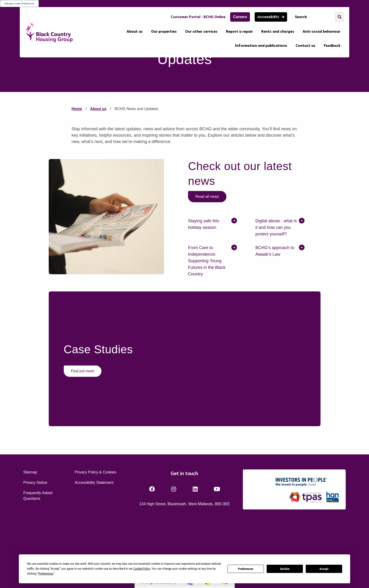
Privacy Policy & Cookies (95, 522)
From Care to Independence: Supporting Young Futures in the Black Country (207, 311)
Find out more (83, 421)
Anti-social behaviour (321, 31)
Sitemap (30, 522)
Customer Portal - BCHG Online (198, 17)
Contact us (305, 46)
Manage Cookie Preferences (19, 4)
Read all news (207, 247)
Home (77, 159)
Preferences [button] (46, 574)
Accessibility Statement (94, 533)
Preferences (246, 569)
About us (135, 31)
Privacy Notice (35, 533)
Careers (240, 17)
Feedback (332, 46)
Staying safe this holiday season (204, 274)
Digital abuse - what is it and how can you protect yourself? (276, 278)
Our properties (164, 31)
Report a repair (239, 31)
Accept (324, 569)
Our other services (201, 31)
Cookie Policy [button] (142, 569)
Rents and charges (278, 31)
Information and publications (261, 46)
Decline (285, 569)
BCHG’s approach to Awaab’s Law (275, 301)
